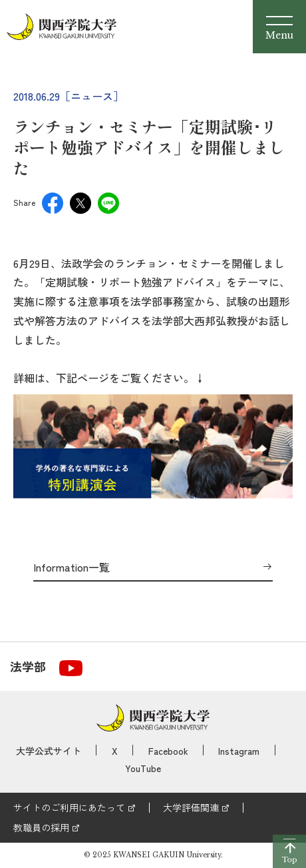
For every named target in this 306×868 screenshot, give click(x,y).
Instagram (239, 751)
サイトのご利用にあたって (69, 807)
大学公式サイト (49, 751)
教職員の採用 (41, 827)
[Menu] (279, 27)
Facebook (168, 751)
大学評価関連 (191, 807)
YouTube (143, 768)
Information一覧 (72, 568)
